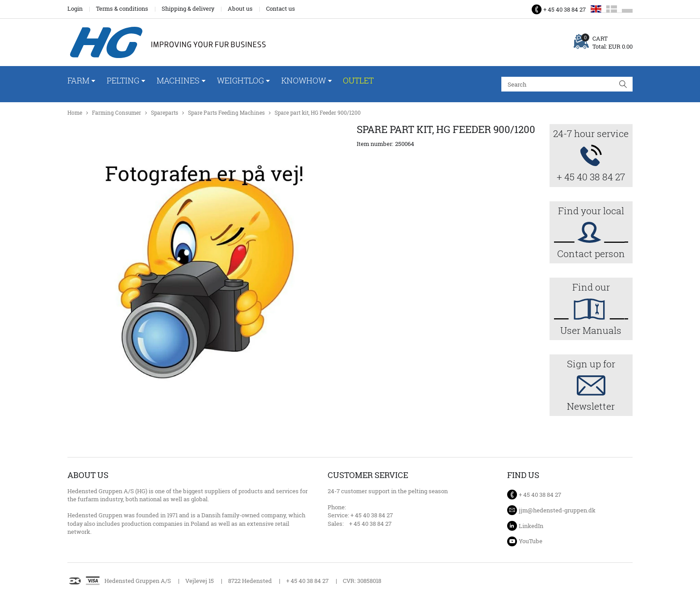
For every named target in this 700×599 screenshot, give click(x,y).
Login (75, 8)
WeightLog (240, 80)
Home (75, 113)
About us (240, 8)
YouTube (531, 541)
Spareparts (165, 113)
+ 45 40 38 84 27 (565, 9)
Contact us (281, 8)
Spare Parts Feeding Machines (226, 113)
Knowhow (304, 80)
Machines (178, 80)
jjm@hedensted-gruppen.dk (557, 510)
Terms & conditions (122, 8)
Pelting (123, 80)
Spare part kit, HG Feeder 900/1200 (318, 113)
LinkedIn (531, 526)
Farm (78, 80)
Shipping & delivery (188, 8)
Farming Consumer (117, 113)
